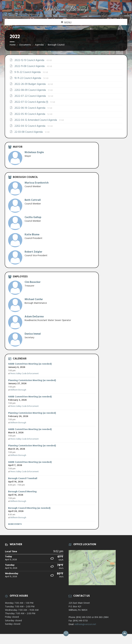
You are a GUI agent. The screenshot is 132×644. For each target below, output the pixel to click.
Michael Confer (34, 299)
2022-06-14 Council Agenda (30, 108)
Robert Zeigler (33, 252)
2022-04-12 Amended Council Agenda (36, 120)
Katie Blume (32, 235)
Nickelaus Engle (34, 152)
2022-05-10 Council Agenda (30, 114)
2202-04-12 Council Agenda (30, 126)
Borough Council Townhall (23, 478)
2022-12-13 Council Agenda (30, 60)
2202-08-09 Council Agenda (30, 90)
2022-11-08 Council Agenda (30, 66)
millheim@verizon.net (85, 624)
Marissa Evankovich (37, 183)
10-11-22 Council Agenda (28, 78)
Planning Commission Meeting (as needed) (32, 380)
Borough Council (56, 45)
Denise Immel (33, 334)
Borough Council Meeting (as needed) (29, 508)
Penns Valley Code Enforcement (24, 374)
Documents (25, 45)
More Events (15, 524)
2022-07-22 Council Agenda (30, 96)
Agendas (39, 45)
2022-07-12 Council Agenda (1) (32, 102)
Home (13, 45)
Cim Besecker (33, 282)
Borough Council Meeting (22, 492)
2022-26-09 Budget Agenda (30, 84)
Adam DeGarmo (34, 317)
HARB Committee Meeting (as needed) (30, 364)
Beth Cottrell (33, 200)
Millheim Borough (18, 390)
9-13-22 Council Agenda (28, 72)
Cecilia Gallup (33, 217)
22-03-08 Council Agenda (29, 132)
